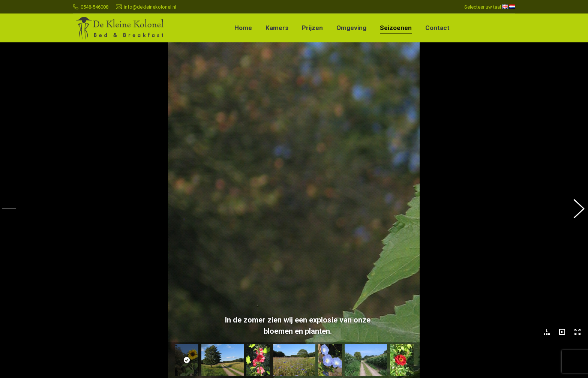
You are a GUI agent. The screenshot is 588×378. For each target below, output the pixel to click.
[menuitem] (243, 28)
